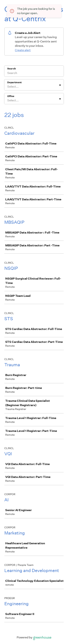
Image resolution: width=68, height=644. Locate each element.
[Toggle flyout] (60, 85)
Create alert (23, 50)
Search (12, 69)
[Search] (34, 73)
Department (14, 82)
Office (11, 96)
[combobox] (8, 87)
